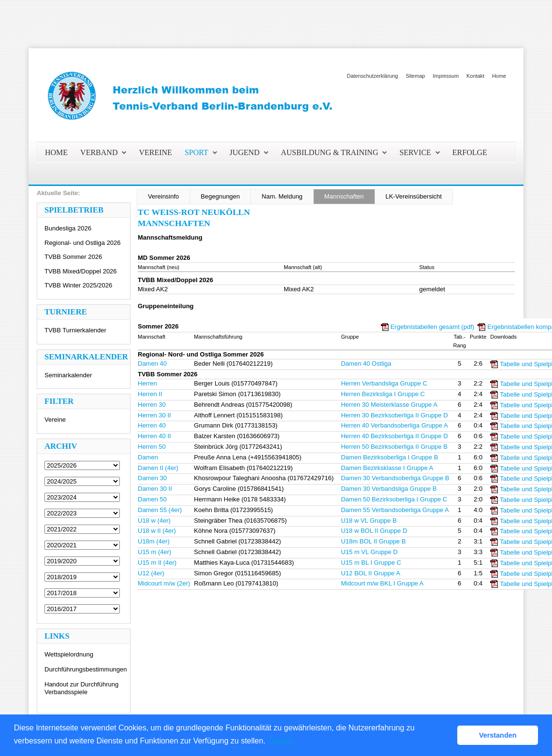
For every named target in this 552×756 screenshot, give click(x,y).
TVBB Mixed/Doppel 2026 (81, 271)
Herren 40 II (154, 436)
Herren (147, 383)
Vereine (55, 420)
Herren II (150, 394)
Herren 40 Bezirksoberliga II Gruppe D (394, 436)
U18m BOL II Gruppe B (373, 541)
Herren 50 (152, 447)
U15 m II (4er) (157, 563)
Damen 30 (152, 478)
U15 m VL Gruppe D (369, 552)
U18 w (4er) (154, 521)
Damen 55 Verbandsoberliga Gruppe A (395, 510)
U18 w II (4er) (157, 531)
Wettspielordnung (69, 654)
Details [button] (281, 741)
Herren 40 (152, 425)
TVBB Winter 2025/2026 (78, 285)
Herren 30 (152, 405)
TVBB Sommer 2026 (73, 257)
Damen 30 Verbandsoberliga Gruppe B (395, 478)
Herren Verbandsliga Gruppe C (384, 383)
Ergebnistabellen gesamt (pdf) (432, 327)
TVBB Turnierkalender (75, 330)
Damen (148, 457)
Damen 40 (152, 364)
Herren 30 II (154, 415)
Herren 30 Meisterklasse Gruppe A (389, 405)
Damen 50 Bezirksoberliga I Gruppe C (394, 499)
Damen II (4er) (158, 468)
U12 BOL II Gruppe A (370, 573)
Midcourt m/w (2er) (164, 583)
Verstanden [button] (498, 735)
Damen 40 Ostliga (366, 364)
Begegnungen (220, 196)
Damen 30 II (155, 489)
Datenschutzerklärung (373, 76)
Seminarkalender (68, 375)
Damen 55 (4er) (160, 510)
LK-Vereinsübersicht (414, 196)
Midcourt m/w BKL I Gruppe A (382, 583)
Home (499, 76)
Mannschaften (344, 196)
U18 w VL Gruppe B (369, 521)
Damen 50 (152, 499)
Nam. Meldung (282, 196)
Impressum (446, 76)
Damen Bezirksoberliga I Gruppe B (389, 457)
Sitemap (415, 76)
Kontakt (475, 76)
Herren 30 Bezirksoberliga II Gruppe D (394, 415)
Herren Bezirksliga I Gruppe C (383, 394)
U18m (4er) (154, 541)
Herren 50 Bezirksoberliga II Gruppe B (394, 447)
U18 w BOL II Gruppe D (374, 531)
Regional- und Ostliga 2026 (83, 243)
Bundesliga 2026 (68, 228)
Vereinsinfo (163, 196)
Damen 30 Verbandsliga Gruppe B (389, 489)
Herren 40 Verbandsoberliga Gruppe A (394, 425)
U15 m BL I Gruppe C (371, 563)
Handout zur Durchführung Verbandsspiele (81, 688)
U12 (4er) (151, 573)
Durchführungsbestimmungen (86, 669)
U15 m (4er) (154, 552)
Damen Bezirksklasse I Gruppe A (387, 468)
